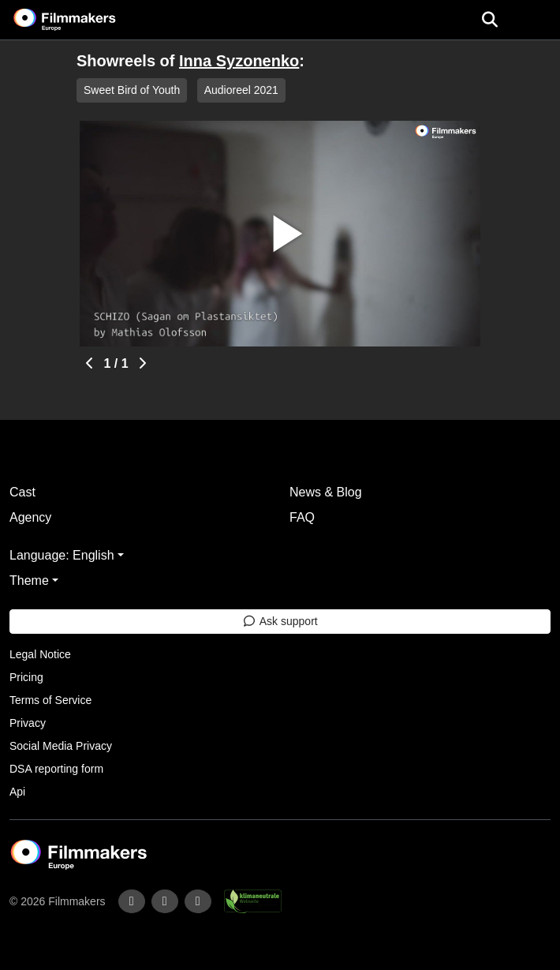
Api (17, 792)
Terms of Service (50, 700)
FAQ (302, 517)
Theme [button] (29, 581)
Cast (22, 492)
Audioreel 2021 (241, 90)
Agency (30, 517)
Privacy (28, 723)
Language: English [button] (62, 555)
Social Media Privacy (61, 746)
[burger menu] (536, 20)
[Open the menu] (489, 20)
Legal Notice (40, 654)
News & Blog (326, 492)
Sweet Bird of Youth (132, 90)
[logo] (84, 20)
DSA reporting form (56, 769)
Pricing (26, 677)
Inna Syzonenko (239, 61)
